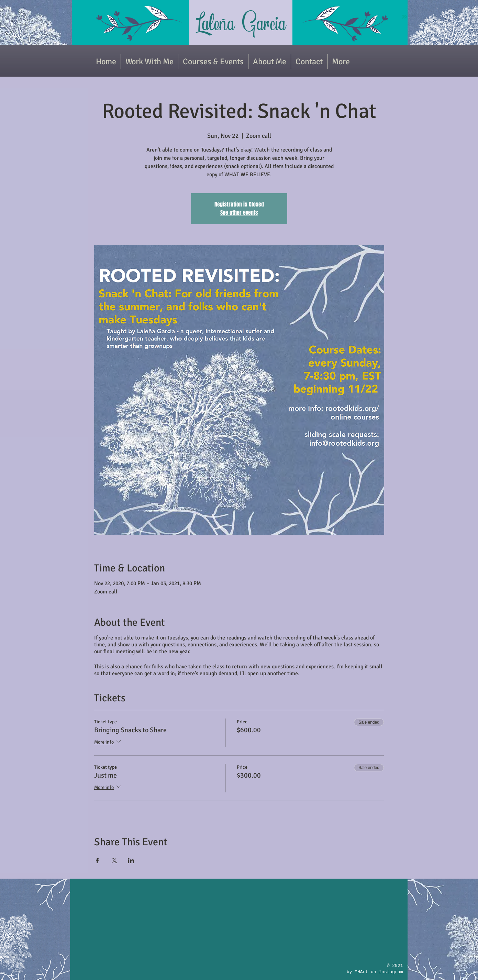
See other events (239, 213)
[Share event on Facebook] (97, 860)
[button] (213, 62)
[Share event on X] (114, 860)
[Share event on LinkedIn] (131, 860)
